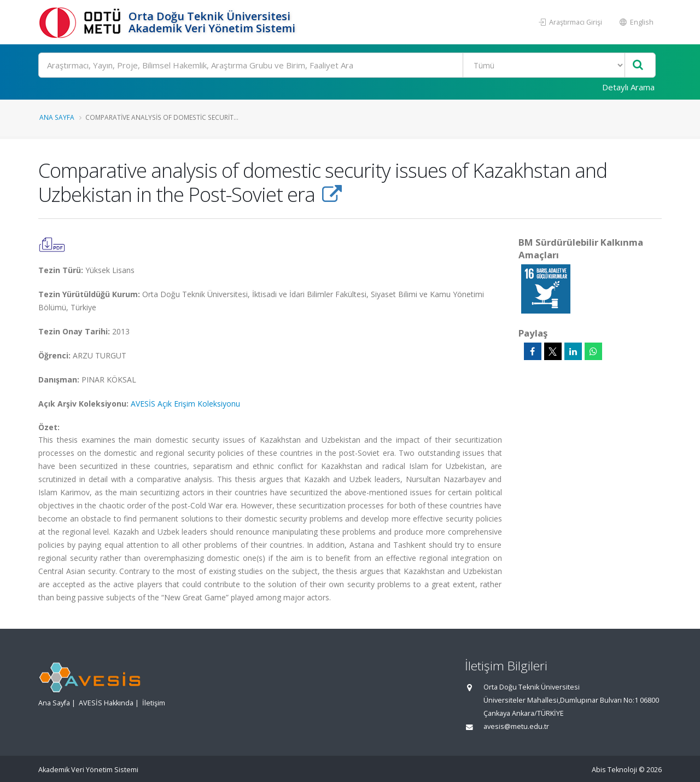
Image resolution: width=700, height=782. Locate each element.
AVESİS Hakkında (106, 703)
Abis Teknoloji (614, 770)
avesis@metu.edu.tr (516, 726)
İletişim (154, 703)
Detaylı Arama (628, 87)
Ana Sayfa (57, 117)
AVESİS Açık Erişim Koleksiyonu (185, 404)
